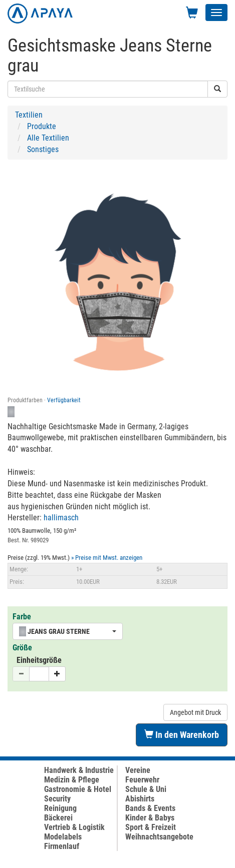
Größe (22, 648)
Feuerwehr (142, 780)
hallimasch (61, 518)
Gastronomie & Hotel (78, 789)
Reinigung (60, 808)
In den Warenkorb (182, 735)
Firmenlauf (62, 846)
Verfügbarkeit (64, 400)
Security (57, 799)
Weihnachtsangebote (159, 837)
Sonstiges (43, 149)
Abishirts (140, 799)
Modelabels (63, 837)
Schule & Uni (146, 789)
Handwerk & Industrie (79, 770)
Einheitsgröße (39, 660)
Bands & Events (150, 808)
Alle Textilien (48, 138)
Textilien (29, 115)
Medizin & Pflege (72, 780)
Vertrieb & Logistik (74, 827)
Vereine (138, 770)
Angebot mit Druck (195, 712)
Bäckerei (58, 818)
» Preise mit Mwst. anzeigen (107, 558)
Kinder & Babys (150, 818)
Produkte (42, 126)
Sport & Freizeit (151, 827)
